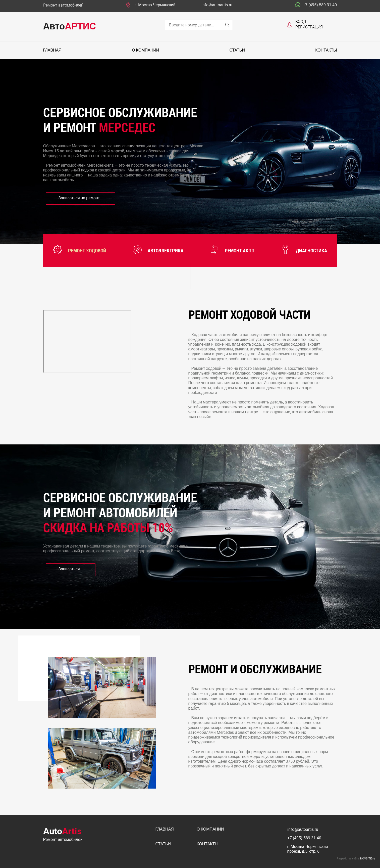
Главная (52, 50)
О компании (145, 50)
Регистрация (309, 27)
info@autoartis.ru (217, 5)
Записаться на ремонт (79, 198)
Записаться (69, 569)
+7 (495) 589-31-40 (316, 5)
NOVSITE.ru (368, 858)
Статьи (237, 50)
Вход (301, 21)
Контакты (326, 50)
